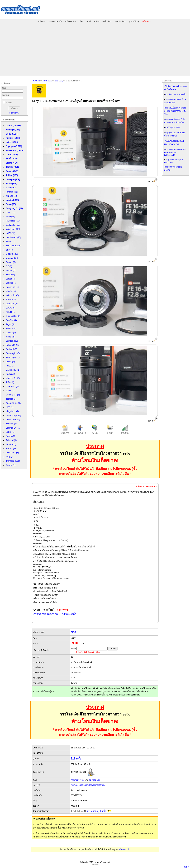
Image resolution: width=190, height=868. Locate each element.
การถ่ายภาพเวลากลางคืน (176, 94)
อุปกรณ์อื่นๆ (134, 21)
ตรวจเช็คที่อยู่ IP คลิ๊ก (96, 811)
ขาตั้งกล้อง (107, 21)
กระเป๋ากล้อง (120, 21)
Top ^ (186, 867)
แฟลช (97, 21)
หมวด (47, 81)
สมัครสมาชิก (70, 21)
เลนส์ (89, 21)
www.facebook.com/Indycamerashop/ (88, 785)
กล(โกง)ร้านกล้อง (173, 127)
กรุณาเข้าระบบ (78, 780)
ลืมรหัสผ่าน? (14, 113)
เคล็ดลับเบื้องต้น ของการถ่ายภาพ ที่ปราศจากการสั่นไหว (175, 111)
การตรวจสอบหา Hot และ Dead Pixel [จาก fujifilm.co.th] (175, 152)
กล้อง (81, 21)
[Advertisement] (95, 50)
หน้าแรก (42, 21)
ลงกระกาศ (56, 21)
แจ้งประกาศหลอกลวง (147, 487)
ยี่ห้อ (59, 81)
